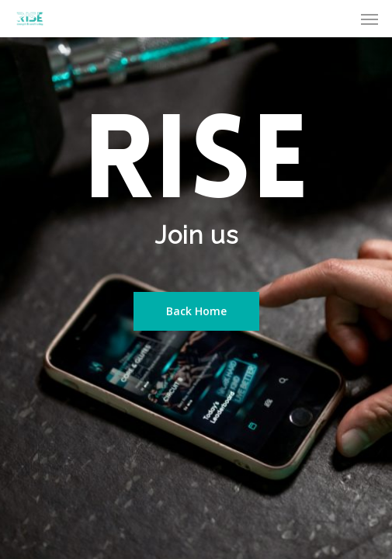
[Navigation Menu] (369, 19)
